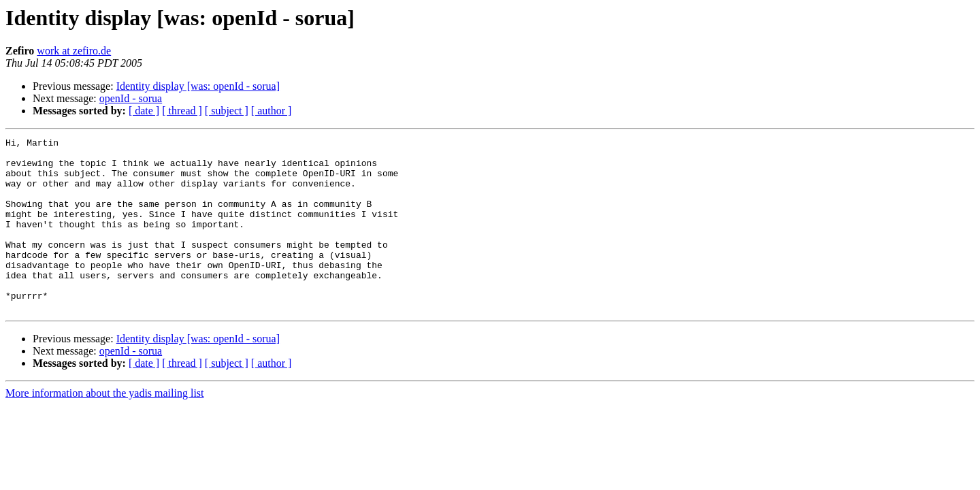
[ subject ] (227, 111)
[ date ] (144, 111)
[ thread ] (182, 111)
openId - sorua (131, 98)
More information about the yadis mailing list (105, 428)
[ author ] (272, 111)
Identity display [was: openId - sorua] (198, 86)
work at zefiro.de (74, 51)
